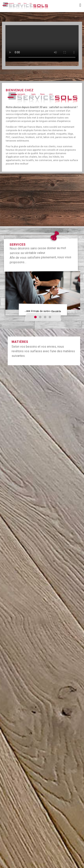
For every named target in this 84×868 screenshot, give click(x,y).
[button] (80, 5)
